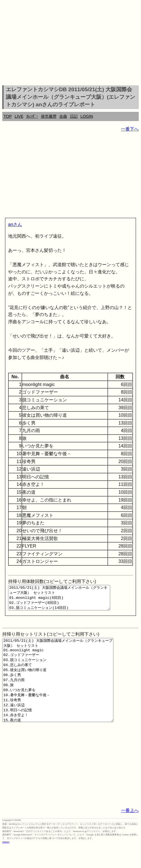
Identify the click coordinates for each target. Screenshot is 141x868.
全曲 (63, 116)
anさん (15, 224)
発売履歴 (49, 116)
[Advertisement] (70, 44)
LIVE (19, 116)
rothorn (6, 864)
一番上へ (130, 832)
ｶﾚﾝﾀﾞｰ (32, 116)
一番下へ (130, 129)
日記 (74, 116)
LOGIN (87, 116)
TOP (8, 116)
